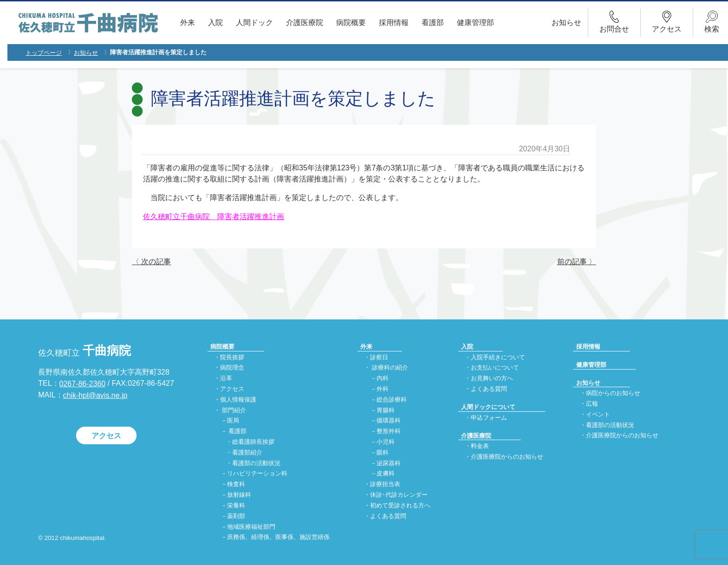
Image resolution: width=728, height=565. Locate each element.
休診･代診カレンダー (399, 495)
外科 (383, 389)
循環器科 (389, 421)
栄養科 (236, 505)
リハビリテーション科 (257, 474)
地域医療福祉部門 (251, 527)
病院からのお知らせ (613, 393)
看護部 (433, 23)
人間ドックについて (488, 407)
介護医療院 (305, 23)
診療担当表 (385, 484)
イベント (598, 414)
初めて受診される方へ (400, 505)
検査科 (236, 484)
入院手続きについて (498, 357)
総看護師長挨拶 (253, 442)
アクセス (106, 435)
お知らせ (566, 23)
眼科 (383, 452)
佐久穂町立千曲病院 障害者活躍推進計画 (214, 217)
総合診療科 (392, 399)
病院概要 (351, 23)
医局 (233, 421)
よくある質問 (388, 516)
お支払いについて (495, 368)
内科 (383, 379)
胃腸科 (386, 410)
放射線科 (239, 495)
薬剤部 (236, 516)
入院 (215, 23)
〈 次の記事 (151, 262)
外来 (188, 23)
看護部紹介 (247, 452)
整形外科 (389, 432)
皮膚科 (386, 474)
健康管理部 (475, 23)
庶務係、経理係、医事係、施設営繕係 (278, 537)
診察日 (379, 357)
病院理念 (232, 368)
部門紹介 (234, 410)
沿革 (226, 379)
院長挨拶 (232, 357)
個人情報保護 (238, 399)
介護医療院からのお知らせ (507, 457)
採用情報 (394, 23)
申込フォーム (489, 418)
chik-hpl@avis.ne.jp (95, 395)
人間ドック (254, 23)
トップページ (44, 53)
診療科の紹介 (390, 368)
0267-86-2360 (83, 384)
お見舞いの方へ (492, 379)
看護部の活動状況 (256, 463)
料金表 (480, 446)
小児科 (386, 442)
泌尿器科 (389, 463)
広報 (592, 404)
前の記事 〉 (577, 262)
